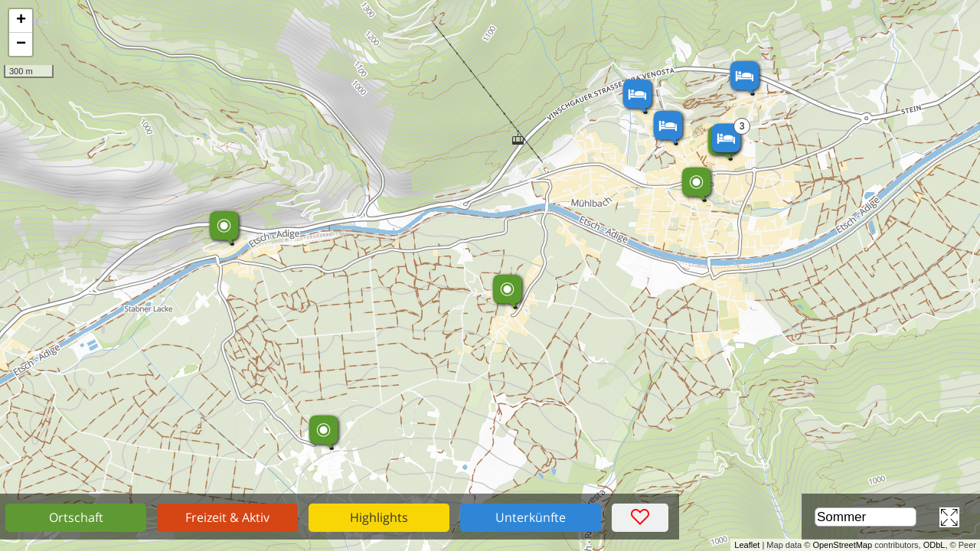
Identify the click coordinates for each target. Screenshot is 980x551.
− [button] (21, 44)
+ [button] (21, 21)
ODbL (934, 545)
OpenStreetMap (842, 545)
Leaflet (747, 545)
